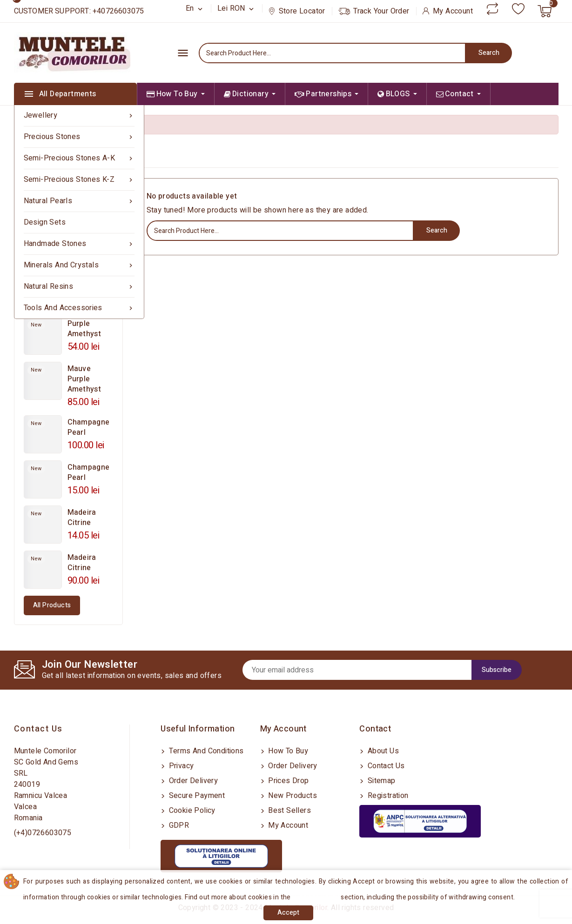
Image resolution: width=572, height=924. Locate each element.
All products (52, 605)
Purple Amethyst (84, 329)
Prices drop (288, 781)
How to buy (287, 751)
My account (287, 825)
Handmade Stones (79, 244)
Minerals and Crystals (79, 265)
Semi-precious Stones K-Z (79, 180)
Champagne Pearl (89, 427)
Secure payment (196, 796)
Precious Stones (79, 137)
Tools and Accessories (79, 308)
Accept (288, 913)
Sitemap (380, 781)
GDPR (178, 825)
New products (292, 796)
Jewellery (79, 116)
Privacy (180, 766)
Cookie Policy (191, 811)
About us (382, 751)
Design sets (45, 222)
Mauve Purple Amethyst (84, 379)
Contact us (38, 729)
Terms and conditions (205, 751)
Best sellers (289, 811)
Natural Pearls (79, 201)
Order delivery (192, 781)
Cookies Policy (317, 897)
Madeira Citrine (82, 518)
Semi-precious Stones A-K (79, 158)
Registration (387, 796)
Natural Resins (79, 287)
